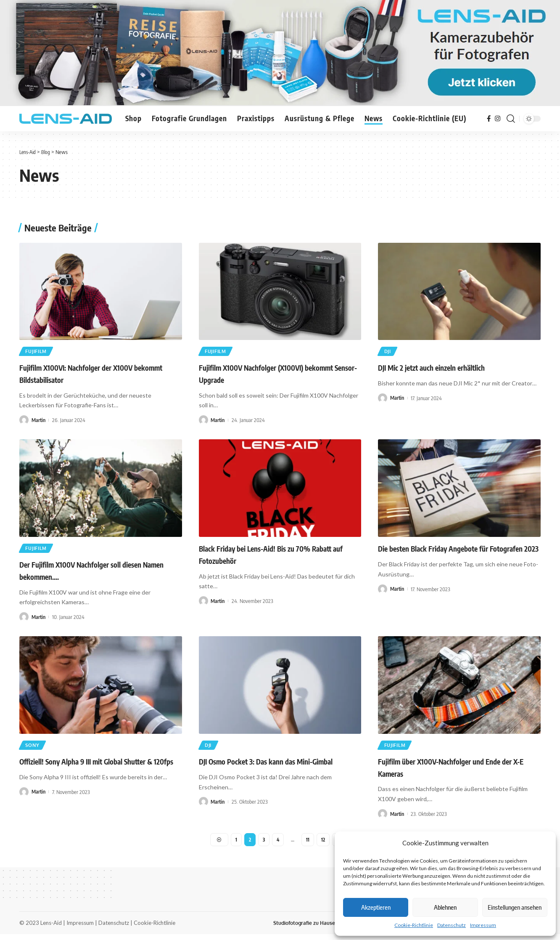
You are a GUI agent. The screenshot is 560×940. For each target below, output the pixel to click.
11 (308, 844)
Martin (39, 422)
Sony (34, 749)
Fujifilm (38, 352)
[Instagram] (498, 119)
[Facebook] (489, 119)
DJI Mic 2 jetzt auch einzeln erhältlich (431, 369)
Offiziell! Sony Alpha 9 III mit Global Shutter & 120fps (96, 766)
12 (324, 844)
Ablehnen (445, 907)
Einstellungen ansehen (515, 907)
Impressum (483, 925)
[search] (511, 119)
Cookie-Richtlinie (414, 925)
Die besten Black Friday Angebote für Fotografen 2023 (458, 550)
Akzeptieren (376, 907)
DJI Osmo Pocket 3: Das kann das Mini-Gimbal (266, 766)
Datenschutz (452, 925)
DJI (389, 352)
